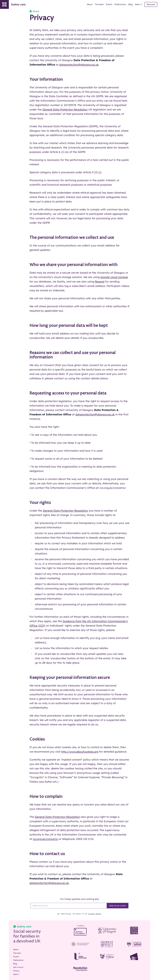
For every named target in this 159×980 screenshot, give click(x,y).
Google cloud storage (114, 277)
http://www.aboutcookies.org (80, 752)
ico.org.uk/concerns (45, 839)
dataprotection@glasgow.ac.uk (79, 65)
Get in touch (18, 967)
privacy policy (95, 914)
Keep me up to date (117, 906)
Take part (151, 4)
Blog (131, 4)
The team (99, 4)
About (90, 4)
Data (139, 4)
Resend (100, 281)
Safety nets (13, 4)
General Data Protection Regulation (65, 109)
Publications (120, 4)
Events (109, 4)
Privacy (16, 971)
